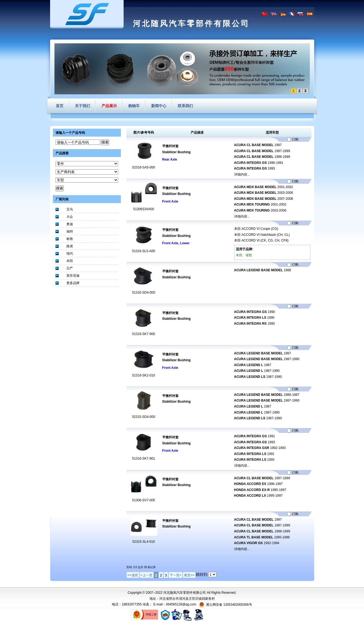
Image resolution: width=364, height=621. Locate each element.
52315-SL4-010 (144, 542)
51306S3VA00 (144, 209)
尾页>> (189, 575)
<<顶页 (133, 575)
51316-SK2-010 (143, 375)
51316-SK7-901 (143, 459)
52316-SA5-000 (143, 167)
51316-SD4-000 (144, 293)
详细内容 (241, 174)
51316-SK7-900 (143, 334)
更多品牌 (73, 283)
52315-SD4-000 (144, 417)
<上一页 (147, 575)
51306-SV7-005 (143, 500)
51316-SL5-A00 (143, 251)
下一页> (175, 575)
